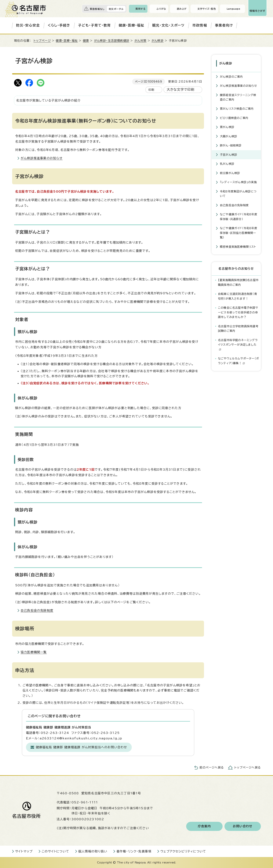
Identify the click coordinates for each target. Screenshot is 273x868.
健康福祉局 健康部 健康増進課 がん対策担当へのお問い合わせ (82, 747)
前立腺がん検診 (230, 172)
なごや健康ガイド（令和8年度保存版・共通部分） (239, 216)
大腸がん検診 (229, 136)
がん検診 (158, 41)
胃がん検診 (227, 126)
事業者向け (224, 25)
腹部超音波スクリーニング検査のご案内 (238, 96)
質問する (141, 9)
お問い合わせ (243, 826)
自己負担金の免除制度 (37, 610)
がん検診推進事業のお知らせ (42, 158)
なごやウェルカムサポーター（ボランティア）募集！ (238, 360)
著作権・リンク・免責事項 (134, 851)
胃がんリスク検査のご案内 (237, 108)
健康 (86, 41)
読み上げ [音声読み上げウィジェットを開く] (182, 9)
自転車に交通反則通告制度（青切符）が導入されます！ (238, 296)
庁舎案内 (204, 826)
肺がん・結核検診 (231, 145)
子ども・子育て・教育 (94, 25)
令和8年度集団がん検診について (238, 193)
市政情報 (200, 25)
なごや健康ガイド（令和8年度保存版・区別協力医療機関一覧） (239, 232)
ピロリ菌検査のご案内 (234, 117)
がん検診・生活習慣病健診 (112, 41)
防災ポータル (116, 9)
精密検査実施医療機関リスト (238, 246)
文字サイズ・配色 (207, 9)
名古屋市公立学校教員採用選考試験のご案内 (238, 328)
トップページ (42, 41)
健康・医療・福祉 (132, 25)
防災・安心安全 (28, 25)
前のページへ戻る (212, 768)
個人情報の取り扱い (93, 851)
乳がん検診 (227, 163)
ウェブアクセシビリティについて (183, 851)
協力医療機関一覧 (34, 652)
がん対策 (140, 41)
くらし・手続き (59, 25)
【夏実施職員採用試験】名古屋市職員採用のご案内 (238, 282)
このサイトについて (55, 851)
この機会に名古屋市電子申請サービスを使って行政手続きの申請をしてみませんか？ (238, 312)
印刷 (151, 90)
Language (233, 9)
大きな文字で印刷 (181, 89)
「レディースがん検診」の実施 (238, 182)
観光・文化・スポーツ (168, 25)
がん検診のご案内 (231, 76)
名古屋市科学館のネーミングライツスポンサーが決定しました (238, 344)
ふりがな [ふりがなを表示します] (161, 9)
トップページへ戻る (248, 768)
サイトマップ (24, 851)
